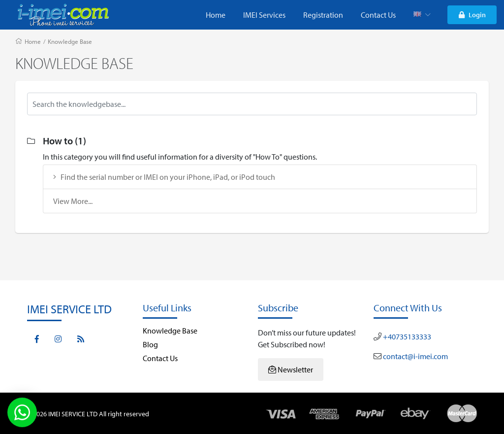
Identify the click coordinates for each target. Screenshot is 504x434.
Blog (150, 344)
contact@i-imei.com (415, 356)
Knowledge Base (70, 41)
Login (472, 15)
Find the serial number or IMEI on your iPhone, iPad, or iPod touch (164, 177)
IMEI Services (264, 15)
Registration (323, 15)
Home (216, 15)
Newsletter (291, 369)
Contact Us (378, 15)
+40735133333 (406, 336)
